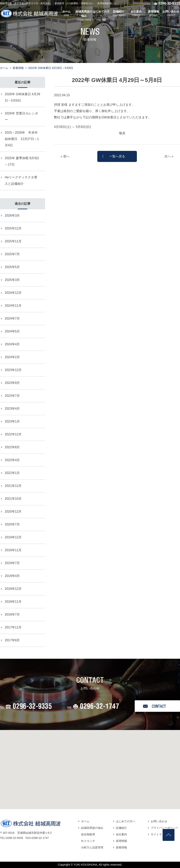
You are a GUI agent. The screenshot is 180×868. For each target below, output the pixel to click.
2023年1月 (12, 421)
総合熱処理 (88, 834)
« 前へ (65, 156)
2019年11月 (13, 550)
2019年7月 (12, 563)
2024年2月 (12, 357)
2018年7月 (12, 614)
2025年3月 (12, 280)
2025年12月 (13, 228)
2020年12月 (13, 512)
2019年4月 (12, 576)
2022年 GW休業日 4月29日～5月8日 (51, 68)
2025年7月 (12, 254)
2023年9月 (12, 383)
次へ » (169, 156)
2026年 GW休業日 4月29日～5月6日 (22, 97)
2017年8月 (12, 640)
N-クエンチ (88, 841)
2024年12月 (13, 293)
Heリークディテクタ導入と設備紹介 (21, 180)
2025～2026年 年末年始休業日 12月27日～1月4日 (22, 139)
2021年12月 (13, 486)
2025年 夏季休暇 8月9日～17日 (22, 161)
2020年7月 (12, 524)
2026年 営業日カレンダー (21, 117)
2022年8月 (12, 447)
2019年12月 (13, 537)
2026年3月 (12, 216)
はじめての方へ (126, 821)
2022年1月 (12, 473)
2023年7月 (12, 396)
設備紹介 (121, 828)
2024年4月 (12, 344)
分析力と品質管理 (92, 847)
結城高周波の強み (92, 828)
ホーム (4, 68)
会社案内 (121, 834)
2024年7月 (12, 318)
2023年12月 (13, 370)
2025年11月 (13, 241)
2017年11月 (13, 627)
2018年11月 (13, 602)
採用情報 (121, 841)
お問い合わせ (159, 821)
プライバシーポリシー (165, 828)
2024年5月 (12, 331)
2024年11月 (13, 306)
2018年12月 (13, 589)
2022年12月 (13, 434)
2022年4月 (12, 460)
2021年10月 (13, 499)
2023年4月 (12, 409)
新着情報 (18, 68)
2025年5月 (12, 267)
